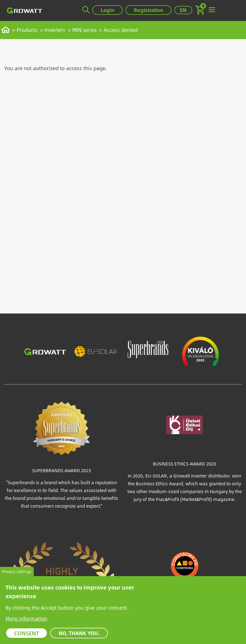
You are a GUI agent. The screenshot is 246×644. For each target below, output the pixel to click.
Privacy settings (17, 573)
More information (26, 620)
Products (27, 30)
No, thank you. (79, 635)
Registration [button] (149, 10)
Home (7, 30)
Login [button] (108, 10)
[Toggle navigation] (212, 10)
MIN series (85, 30)
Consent (26, 635)
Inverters (55, 30)
